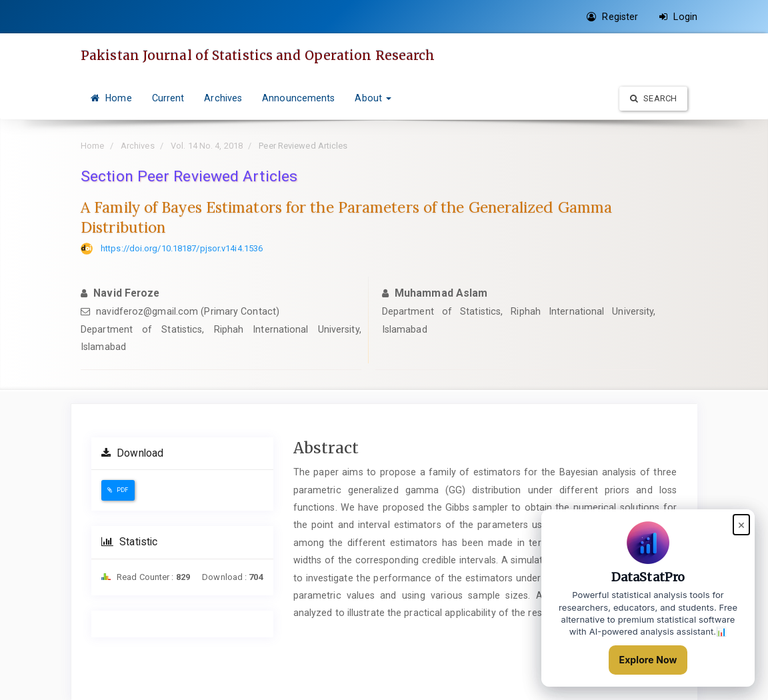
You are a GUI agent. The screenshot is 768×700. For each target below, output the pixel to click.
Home (111, 98)
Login (678, 17)
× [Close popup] (741, 524)
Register (612, 17)
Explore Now (648, 660)
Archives (223, 98)
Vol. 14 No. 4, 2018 (207, 146)
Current (168, 98)
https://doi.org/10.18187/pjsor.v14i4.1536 (182, 248)
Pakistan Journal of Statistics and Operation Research (258, 55)
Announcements (298, 98)
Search (653, 98)
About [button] (373, 98)
